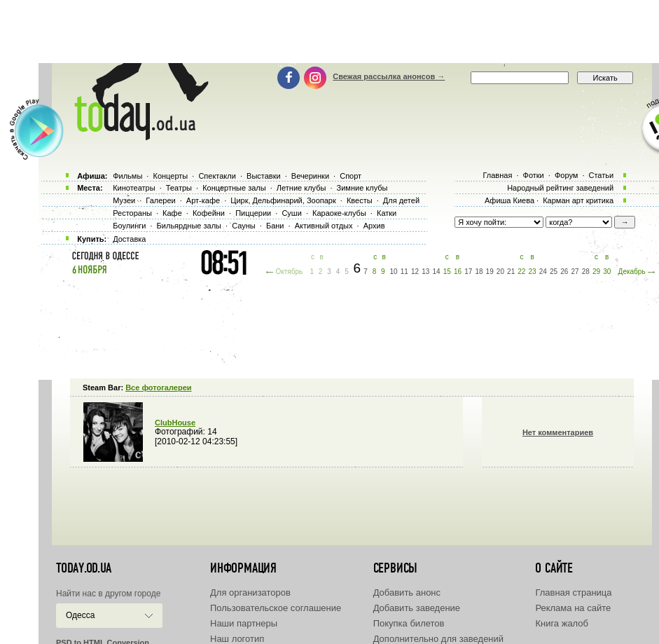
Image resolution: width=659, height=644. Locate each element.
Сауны (244, 226)
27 (575, 272)
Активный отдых (324, 226)
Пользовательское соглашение (276, 608)
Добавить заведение (417, 608)
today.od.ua (84, 568)
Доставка (129, 239)
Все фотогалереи (158, 388)
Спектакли (217, 176)
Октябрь (289, 272)
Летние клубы (301, 188)
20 (500, 272)
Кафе (172, 213)
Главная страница (573, 592)
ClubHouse (175, 423)
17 (468, 272)
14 (436, 272)
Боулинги (129, 226)
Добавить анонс (407, 592)
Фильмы (127, 176)
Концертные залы (234, 188)
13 (425, 272)
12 (415, 272)
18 (479, 272)
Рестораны (132, 213)
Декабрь (632, 272)
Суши (291, 213)
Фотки (534, 175)
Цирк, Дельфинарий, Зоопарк (283, 200)
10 (394, 272)
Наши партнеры (244, 623)
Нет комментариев (558, 432)
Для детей (401, 200)
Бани (275, 226)
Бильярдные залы (189, 226)
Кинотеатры (134, 188)
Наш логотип (237, 639)
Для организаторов (250, 592)
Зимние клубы (362, 188)
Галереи (160, 200)
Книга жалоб (562, 623)
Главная (497, 175)
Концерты (170, 176)
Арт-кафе (203, 200)
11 (404, 272)
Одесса (80, 615)
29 (596, 272)
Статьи (602, 175)
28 (586, 272)
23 (533, 272)
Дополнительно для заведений (438, 639)
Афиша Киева (509, 200)
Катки (387, 213)
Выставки (264, 176)
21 (511, 272)
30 (607, 272)
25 (554, 272)
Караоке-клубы (339, 213)
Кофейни (209, 213)
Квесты (360, 200)
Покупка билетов (409, 623)
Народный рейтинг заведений (560, 188)
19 (490, 272)
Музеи (124, 200)
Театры (179, 188)
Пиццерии (253, 213)
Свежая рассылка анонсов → (389, 76)
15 (447, 272)
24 (543, 272)
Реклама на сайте (573, 608)
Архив (374, 226)
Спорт (351, 176)
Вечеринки (310, 176)
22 (521, 272)
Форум (566, 175)
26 (564, 272)
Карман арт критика (578, 200)
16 (458, 272)
